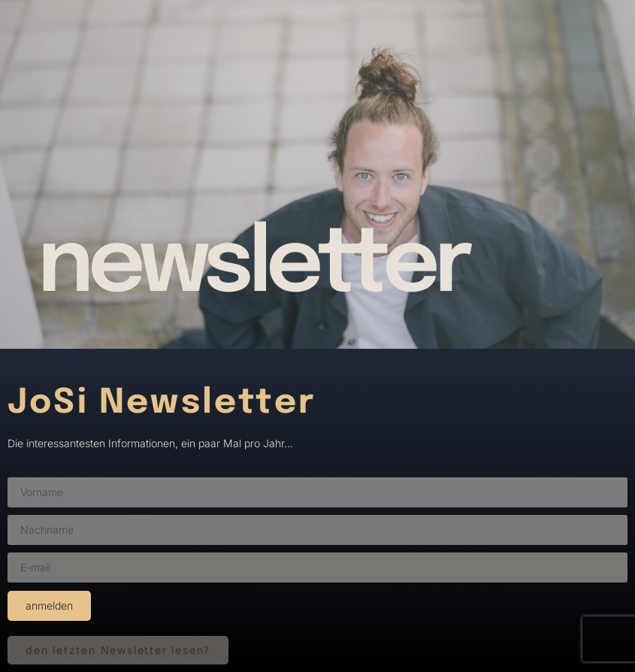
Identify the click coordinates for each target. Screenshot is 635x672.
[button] (118, 650)
